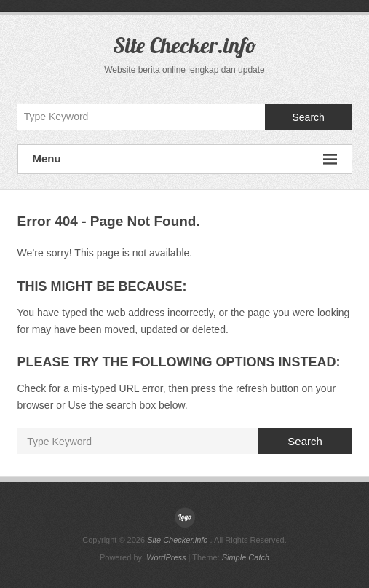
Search (308, 117)
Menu (185, 159)
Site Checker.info (185, 45)
